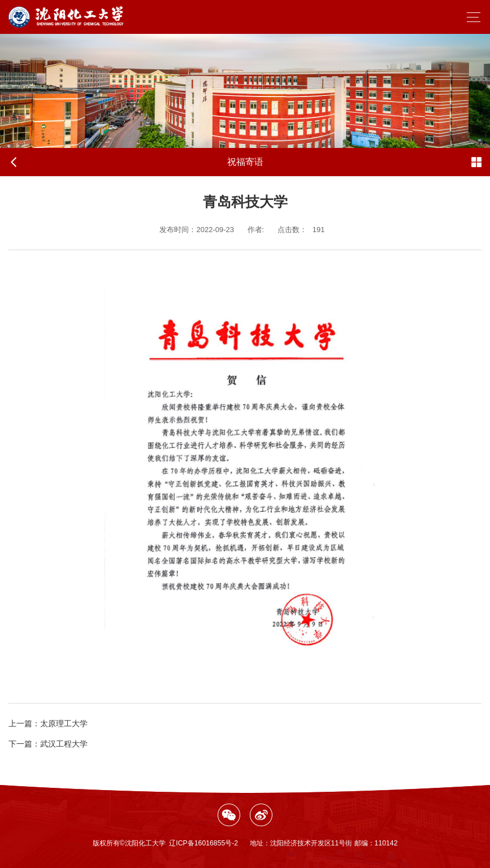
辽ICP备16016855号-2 (203, 843)
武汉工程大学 (48, 744)
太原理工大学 (48, 723)
